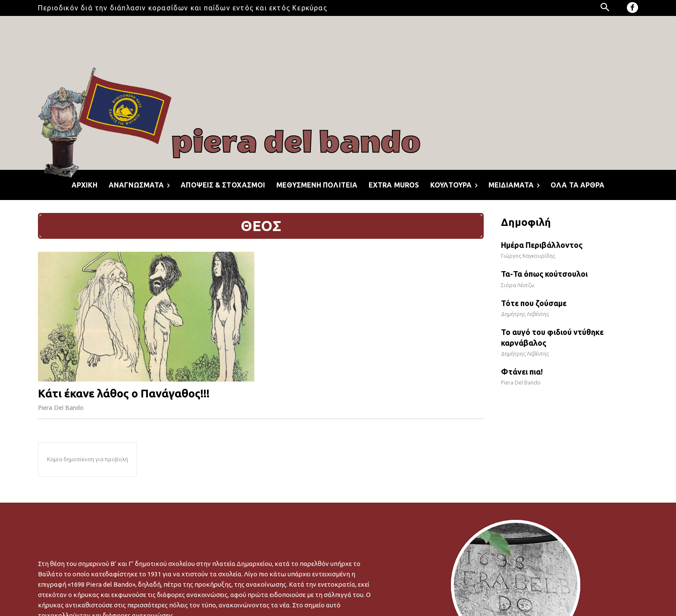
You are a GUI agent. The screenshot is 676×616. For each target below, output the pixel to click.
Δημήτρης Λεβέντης (525, 314)
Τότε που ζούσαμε (534, 303)
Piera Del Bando (61, 408)
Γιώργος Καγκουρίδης (528, 256)
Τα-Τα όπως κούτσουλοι (544, 274)
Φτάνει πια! (522, 372)
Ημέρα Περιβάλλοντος (542, 245)
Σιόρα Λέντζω (518, 285)
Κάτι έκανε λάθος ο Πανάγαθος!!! (124, 393)
